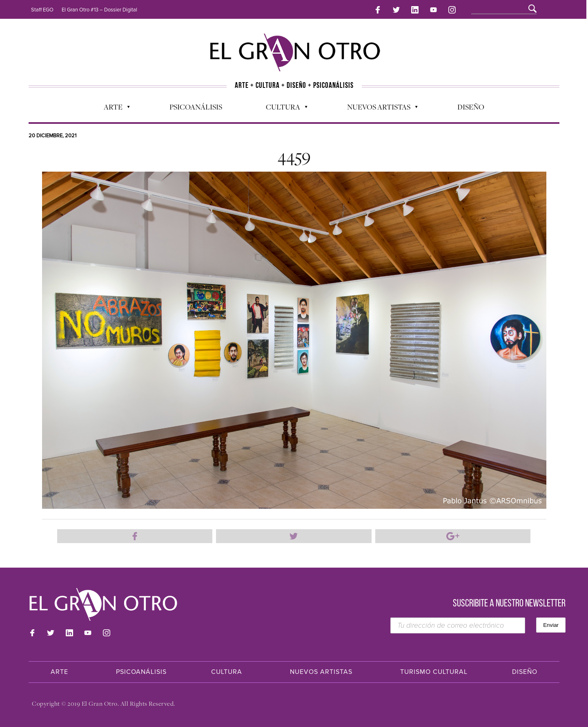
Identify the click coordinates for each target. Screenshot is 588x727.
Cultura (283, 109)
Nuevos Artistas (378, 109)
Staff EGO (42, 10)
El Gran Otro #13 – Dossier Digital (99, 10)
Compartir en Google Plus (453, 536)
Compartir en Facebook (135, 536)
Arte (113, 109)
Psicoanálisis (196, 107)
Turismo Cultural (434, 672)
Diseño (471, 107)
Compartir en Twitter (294, 536)
